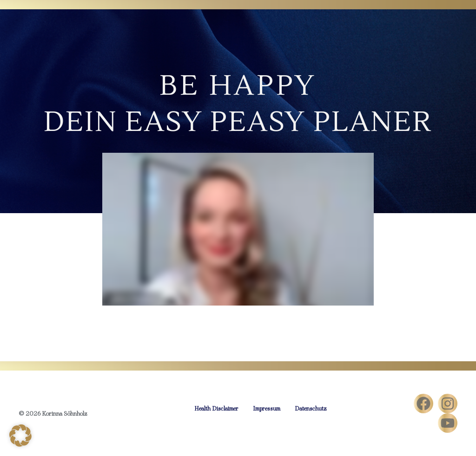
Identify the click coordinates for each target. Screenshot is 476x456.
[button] (20, 436)
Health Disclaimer (216, 408)
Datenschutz (311, 408)
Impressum (267, 408)
